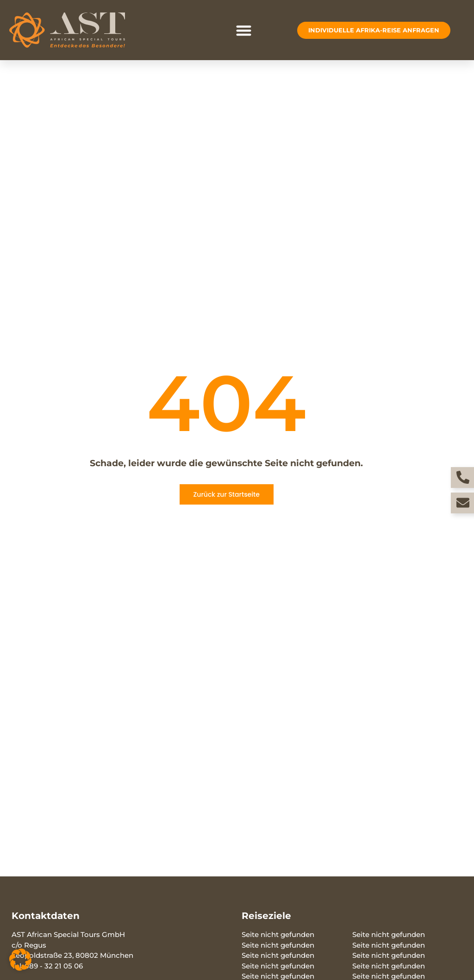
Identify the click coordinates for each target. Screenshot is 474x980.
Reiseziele (266, 916)
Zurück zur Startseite (226, 494)
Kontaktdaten (46, 916)
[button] (244, 30)
